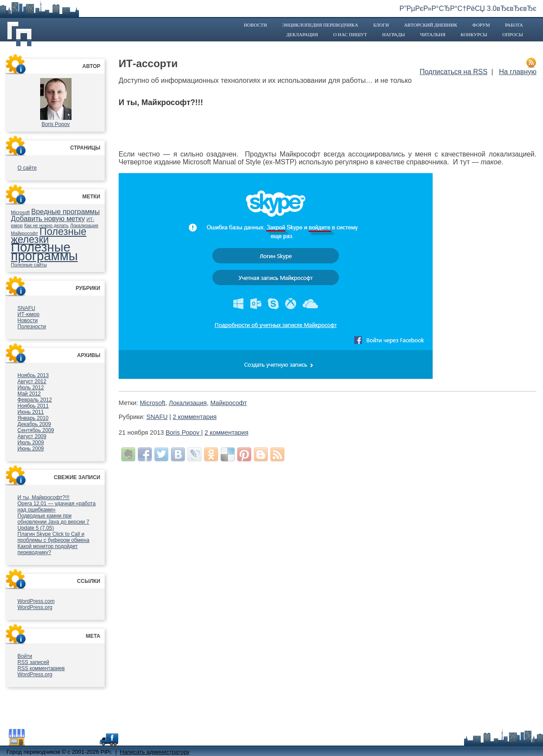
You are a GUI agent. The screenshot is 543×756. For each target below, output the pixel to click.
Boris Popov (56, 124)
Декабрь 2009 (34, 424)
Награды (393, 34)
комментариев (41, 668)
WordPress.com (36, 601)
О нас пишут (350, 34)
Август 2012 (32, 381)
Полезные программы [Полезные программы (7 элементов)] (44, 251)
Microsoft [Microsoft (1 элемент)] (20, 212)
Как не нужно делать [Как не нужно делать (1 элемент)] (46, 225)
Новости (255, 25)
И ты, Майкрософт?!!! (43, 497)
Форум (481, 25)
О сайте (27, 168)
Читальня (433, 34)
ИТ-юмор (28, 314)
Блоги (381, 25)
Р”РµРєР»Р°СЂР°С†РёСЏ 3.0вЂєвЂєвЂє (468, 9)
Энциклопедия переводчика (320, 25)
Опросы (513, 34)
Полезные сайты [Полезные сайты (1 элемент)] (29, 265)
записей (33, 662)
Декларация (302, 34)
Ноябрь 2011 (33, 406)
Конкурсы (474, 34)
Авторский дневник (430, 25)
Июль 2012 (31, 388)
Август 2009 (32, 436)
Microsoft (153, 403)
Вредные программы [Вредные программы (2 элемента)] (66, 211)
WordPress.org (35, 607)
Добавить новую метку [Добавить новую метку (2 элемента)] (48, 218)
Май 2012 (29, 394)
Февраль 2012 (35, 400)
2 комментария (195, 417)
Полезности (32, 327)
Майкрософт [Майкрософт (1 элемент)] (24, 233)
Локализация (188, 403)
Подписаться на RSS (453, 72)
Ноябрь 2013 (33, 375)
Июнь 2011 (31, 412)
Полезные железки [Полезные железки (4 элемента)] (49, 235)
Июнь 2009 (31, 449)
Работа (514, 25)
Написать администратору (155, 752)
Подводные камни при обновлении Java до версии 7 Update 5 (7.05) (53, 522)
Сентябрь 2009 (36, 430)
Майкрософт (229, 403)
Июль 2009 (31, 443)
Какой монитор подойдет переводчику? (48, 549)
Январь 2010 (33, 418)
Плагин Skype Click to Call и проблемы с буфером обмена (53, 537)
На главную (518, 72)
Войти (25, 656)
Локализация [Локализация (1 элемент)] (84, 225)
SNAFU (26, 308)
